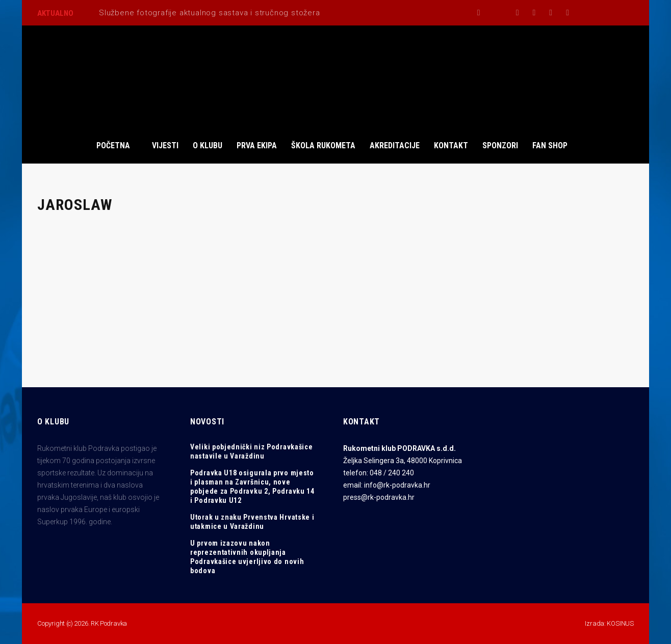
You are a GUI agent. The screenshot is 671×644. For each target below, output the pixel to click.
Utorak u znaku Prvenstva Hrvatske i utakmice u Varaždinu (252, 522)
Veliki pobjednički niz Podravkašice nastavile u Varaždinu (252, 451)
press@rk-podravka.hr (379, 497)
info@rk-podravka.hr (397, 485)
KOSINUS (620, 623)
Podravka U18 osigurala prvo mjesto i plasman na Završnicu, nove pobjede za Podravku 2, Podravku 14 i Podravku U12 (252, 487)
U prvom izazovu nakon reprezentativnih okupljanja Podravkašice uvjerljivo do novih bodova (247, 557)
